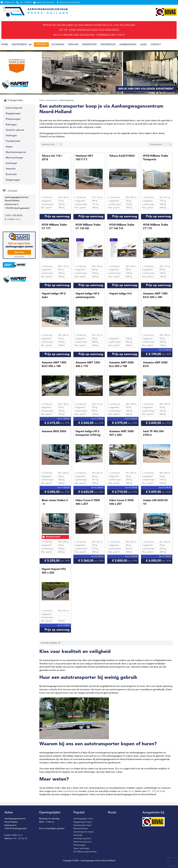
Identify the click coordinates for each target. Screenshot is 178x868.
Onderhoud (89, 45)
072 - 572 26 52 (154, 791)
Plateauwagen (13, 119)
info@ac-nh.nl (14, 219)
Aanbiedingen (128, 45)
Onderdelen (108, 45)
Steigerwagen (13, 180)
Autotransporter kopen (84, 832)
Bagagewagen (13, 114)
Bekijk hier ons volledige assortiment (146, 89)
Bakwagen (11, 125)
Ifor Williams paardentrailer (85, 852)
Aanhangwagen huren (83, 819)
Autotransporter (14, 108)
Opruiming (41, 45)
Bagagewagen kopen (83, 822)
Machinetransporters (82, 842)
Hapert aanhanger (81, 848)
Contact (156, 45)
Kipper (9, 147)
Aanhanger (11, 163)
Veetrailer (11, 169)
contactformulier (70, 791)
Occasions (58, 45)
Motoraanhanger (14, 158)
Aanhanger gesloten (82, 839)
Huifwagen (11, 136)
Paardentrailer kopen (83, 825)
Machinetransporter (16, 152)
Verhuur (73, 45)
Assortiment (19, 45)
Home (5, 45)
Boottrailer (11, 174)
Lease (143, 45)
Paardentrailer (13, 141)
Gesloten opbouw (15, 130)
